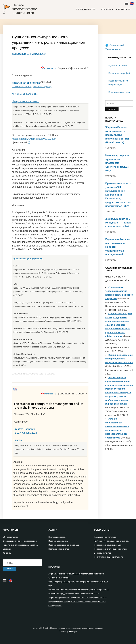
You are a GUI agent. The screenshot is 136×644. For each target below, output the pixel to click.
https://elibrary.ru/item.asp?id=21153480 (34, 139)
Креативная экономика (26, 83)
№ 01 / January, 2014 (25, 433)
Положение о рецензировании (108, 545)
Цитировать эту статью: (25, 101)
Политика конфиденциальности (109, 557)
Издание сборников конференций (64, 545)
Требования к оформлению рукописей (112, 541)
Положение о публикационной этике (111, 549)
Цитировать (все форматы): (28, 258)
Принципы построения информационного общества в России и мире (119, 359)
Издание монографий (119, 73)
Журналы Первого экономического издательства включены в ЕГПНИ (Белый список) (117, 135)
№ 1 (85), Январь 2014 (25, 94)
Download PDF (51, 394)
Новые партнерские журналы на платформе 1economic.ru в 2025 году (117, 163)
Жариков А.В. (38, 54)
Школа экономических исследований (20, 541)
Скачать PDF (50, 68)
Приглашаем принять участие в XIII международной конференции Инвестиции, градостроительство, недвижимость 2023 (118, 195)
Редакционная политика (105, 537)
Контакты (7, 553)
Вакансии (7, 549)
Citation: (18, 440)
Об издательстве (86, 9)
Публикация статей (118, 65)
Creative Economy (24, 429)
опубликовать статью (22, 87)
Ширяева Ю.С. (20, 54)
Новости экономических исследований (21, 545)
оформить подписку (42, 87)
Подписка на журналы (119, 92)
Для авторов (123, 9)
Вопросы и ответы (102, 553)
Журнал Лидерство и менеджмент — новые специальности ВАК (118, 223)
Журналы (106, 9)
